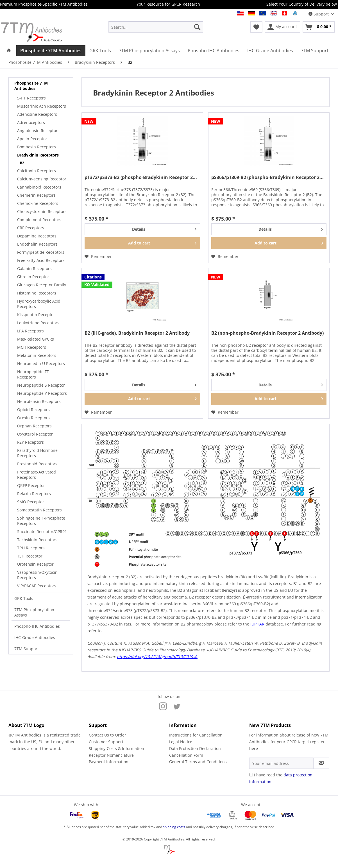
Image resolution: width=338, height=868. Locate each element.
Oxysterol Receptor (35, 434)
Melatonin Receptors (37, 355)
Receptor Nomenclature (111, 755)
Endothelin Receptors (37, 244)
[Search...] (156, 27)
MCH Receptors (32, 347)
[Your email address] (281, 763)
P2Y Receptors (30, 442)
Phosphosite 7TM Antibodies (31, 86)
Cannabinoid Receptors (39, 187)
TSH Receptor (30, 556)
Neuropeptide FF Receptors (33, 374)
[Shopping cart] (319, 27)
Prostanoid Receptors (37, 464)
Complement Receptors (39, 220)
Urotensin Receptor (35, 564)
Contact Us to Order (107, 735)
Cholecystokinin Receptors (42, 211)
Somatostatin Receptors (39, 510)
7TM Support (27, 649)
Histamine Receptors (37, 293)
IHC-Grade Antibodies (35, 637)
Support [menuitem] (319, 14)
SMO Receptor (31, 502)
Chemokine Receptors (38, 203)
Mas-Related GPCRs (36, 339)
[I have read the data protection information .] (251, 775)
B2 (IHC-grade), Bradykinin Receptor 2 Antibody (137, 333)
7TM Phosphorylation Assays (34, 612)
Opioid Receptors (33, 410)
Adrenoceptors (31, 122)
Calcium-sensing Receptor (42, 179)
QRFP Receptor (31, 485)
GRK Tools (24, 598)
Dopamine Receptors (37, 236)
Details (164, 228)
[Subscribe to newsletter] (321, 763)
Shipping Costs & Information (116, 748)
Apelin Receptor (32, 139)
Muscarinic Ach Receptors (42, 106)
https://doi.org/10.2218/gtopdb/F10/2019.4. (157, 657)
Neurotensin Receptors (39, 401)
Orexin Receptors (33, 418)
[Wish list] (256, 27)
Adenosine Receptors (37, 114)
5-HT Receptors (31, 98)
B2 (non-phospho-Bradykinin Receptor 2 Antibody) (267, 333)
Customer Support (106, 742)
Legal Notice (181, 742)
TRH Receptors (31, 548)
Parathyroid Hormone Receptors (37, 453)
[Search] (197, 27)
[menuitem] (156, 27)
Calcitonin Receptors (37, 171)
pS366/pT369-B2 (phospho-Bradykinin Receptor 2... (267, 177)
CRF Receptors (31, 228)
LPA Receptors (30, 331)
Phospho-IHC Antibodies (37, 626)
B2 (22, 163)
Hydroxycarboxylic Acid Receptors (39, 304)
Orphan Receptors (34, 426)
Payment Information (109, 762)
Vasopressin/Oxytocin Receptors (37, 575)
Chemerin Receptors (36, 195)
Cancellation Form (186, 755)
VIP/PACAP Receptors (37, 586)
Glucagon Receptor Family (42, 285)
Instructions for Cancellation (196, 735)
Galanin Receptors (34, 268)
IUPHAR (257, 624)
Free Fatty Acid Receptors (41, 260)
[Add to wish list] (98, 257)
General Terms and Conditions (198, 762)
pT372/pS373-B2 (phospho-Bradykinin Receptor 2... (141, 177)
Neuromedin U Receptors (41, 363)
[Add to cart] (142, 243)
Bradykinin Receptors (38, 155)
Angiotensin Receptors (38, 131)
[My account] (283, 27)
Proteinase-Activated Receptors (37, 475)
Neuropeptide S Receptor (41, 385)
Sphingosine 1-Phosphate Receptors (41, 521)
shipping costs (174, 827)
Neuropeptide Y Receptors (42, 393)
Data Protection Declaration (195, 748)
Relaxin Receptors (34, 494)
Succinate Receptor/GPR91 (42, 532)
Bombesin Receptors (37, 147)
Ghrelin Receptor (33, 277)
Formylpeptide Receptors (41, 252)
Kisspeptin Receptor (36, 315)
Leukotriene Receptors (38, 323)
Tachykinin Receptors (37, 540)
